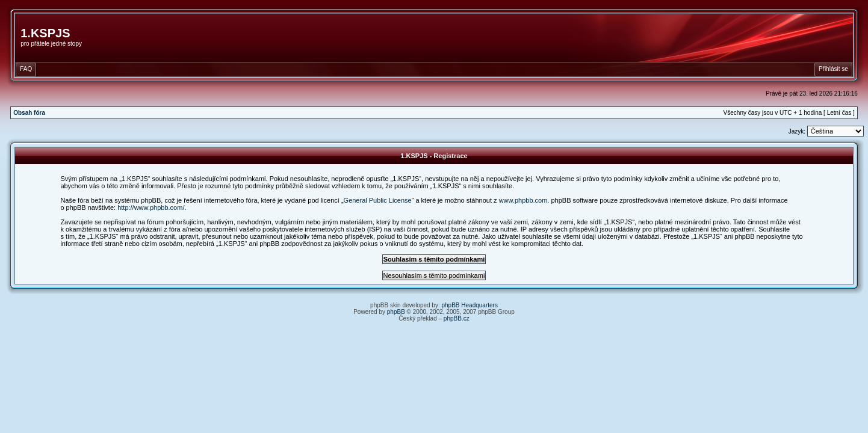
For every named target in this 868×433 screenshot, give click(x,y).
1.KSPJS (45, 33)
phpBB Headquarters (470, 305)
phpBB (396, 312)
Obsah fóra (29, 113)
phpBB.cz (457, 318)
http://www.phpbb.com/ (151, 207)
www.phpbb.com (523, 200)
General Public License (378, 200)
